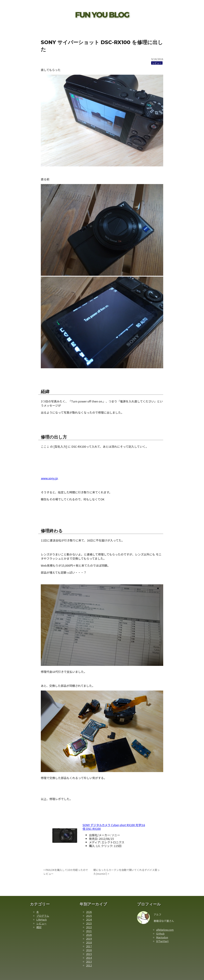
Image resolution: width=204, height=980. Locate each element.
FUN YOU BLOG (102, 15)
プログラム (43, 916)
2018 (89, 942)
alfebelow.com (165, 930)
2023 (89, 923)
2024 (89, 919)
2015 (89, 954)
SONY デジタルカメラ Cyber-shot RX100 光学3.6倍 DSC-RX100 (114, 827)
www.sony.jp (49, 478)
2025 (89, 916)
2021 (89, 931)
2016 (89, 950)
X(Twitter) (162, 941)
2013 (89, 962)
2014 (89, 958)
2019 (89, 939)
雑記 (39, 927)
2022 (89, 927)
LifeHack (42, 919)
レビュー (41, 923)
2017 (89, 946)
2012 (89, 965)
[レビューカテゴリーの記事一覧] (157, 63)
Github (160, 934)
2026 (89, 912)
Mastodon (162, 937)
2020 (89, 935)
